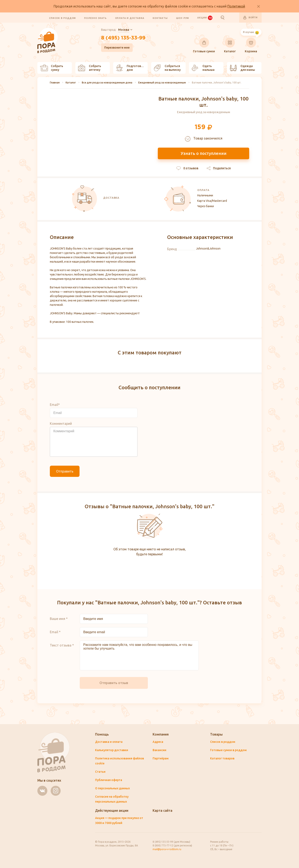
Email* (55, 405)
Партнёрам (161, 758)
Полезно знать (95, 18)
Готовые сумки (204, 45)
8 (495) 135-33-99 (123, 38)
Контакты (160, 18)
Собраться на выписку (167, 68)
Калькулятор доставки (112, 750)
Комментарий (61, 424)
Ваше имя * (59, 619)
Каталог (230, 45)
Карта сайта (162, 810)
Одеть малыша (203, 68)
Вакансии (159, 750)
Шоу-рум (183, 18)
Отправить (65, 471)
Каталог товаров (222, 758)
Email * (55, 632)
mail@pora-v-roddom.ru (167, 849)
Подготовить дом (131, 68)
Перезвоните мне (117, 48)
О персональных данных (112, 788)
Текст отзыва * (62, 645)
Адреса (158, 742)
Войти (250, 18)
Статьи (100, 772)
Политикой (236, 6)
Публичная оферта (109, 780)
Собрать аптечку (90, 68)
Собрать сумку (52, 68)
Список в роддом (62, 18)
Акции (205, 18)
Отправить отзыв (114, 683)
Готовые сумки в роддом (228, 750)
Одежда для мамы (242, 68)
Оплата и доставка (130, 18)
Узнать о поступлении (204, 153)
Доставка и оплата (109, 742)
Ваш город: (115, 30)
